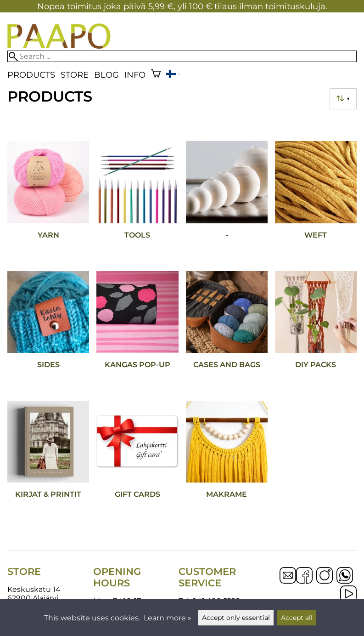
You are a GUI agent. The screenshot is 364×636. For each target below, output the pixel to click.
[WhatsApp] (345, 576)
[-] (227, 202)
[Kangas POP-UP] (137, 332)
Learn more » (168, 618)
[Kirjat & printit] (48, 462)
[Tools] (137, 202)
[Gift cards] (137, 462)
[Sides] (48, 332)
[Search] (182, 56)
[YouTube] (348, 595)
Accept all (297, 618)
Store (75, 75)
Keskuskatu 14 (34, 589)
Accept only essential (236, 618)
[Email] (288, 581)
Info (135, 75)
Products (31, 75)
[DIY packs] (316, 332)
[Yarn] (48, 202)
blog (106, 75)
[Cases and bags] (227, 332)
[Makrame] (227, 462)
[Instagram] (325, 576)
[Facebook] (304, 576)
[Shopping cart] (156, 75)
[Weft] (316, 202)
